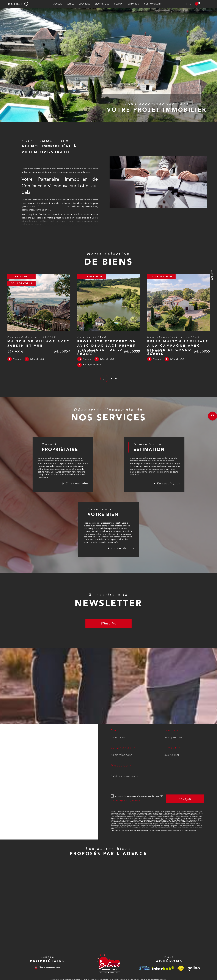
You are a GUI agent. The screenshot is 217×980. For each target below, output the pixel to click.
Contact (212, 276)
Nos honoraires (153, 4)
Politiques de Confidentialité (149, 830)
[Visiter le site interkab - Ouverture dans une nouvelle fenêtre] (163, 968)
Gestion (118, 4)
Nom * (117, 730)
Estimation (133, 4)
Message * (121, 766)
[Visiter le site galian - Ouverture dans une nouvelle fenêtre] (194, 968)
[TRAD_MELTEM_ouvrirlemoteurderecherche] (19, 4)
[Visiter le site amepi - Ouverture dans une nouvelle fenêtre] (145, 968)
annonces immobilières (52, 206)
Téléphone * (123, 748)
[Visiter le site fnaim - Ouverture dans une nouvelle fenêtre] (181, 968)
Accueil (58, 4)
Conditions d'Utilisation (171, 830)
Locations (84, 4)
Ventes (70, 4)
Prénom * (173, 730)
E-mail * (172, 748)
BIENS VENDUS (102, 4)
